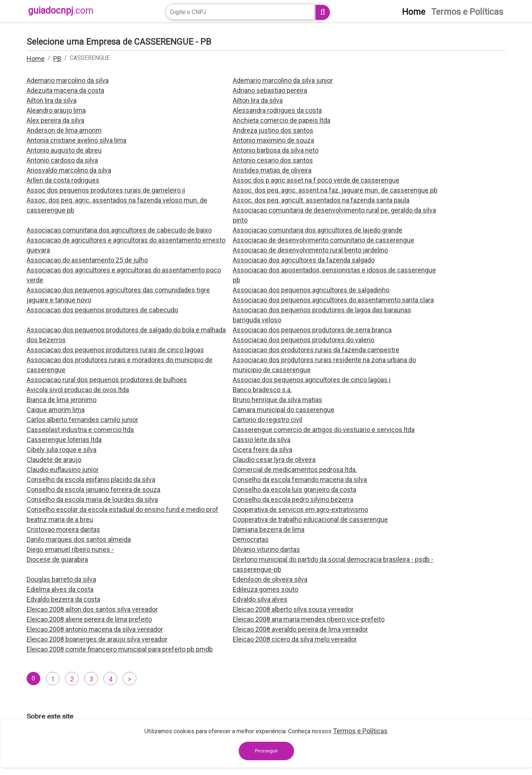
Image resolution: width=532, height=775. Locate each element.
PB (57, 59)
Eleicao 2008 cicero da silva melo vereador (295, 639)
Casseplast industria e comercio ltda (80, 430)
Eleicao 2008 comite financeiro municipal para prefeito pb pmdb (120, 649)
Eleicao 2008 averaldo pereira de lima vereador (300, 629)
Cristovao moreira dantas (63, 529)
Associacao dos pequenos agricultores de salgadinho (311, 290)
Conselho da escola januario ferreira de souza (93, 490)
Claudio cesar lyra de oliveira (274, 460)
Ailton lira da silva (52, 100)
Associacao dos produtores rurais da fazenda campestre (316, 350)
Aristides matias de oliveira (272, 170)
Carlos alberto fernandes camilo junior (82, 420)
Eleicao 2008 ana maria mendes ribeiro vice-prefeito (309, 619)
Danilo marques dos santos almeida (79, 539)
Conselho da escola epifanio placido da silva (91, 480)
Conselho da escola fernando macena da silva (300, 480)
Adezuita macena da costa (65, 90)
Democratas (251, 539)
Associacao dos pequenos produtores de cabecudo (102, 310)
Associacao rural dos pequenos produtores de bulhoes (107, 380)
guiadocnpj (61, 11)
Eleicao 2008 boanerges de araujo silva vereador (97, 639)
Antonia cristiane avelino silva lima (76, 140)
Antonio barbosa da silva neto (276, 150)
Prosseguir (266, 751)
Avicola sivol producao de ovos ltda (78, 390)
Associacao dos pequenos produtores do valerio (303, 340)
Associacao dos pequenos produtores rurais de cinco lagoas (115, 350)
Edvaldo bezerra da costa (63, 599)
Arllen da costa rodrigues (63, 180)
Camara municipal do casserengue (284, 410)
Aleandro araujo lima (56, 110)
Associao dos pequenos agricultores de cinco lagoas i (312, 380)
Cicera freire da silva (262, 450)
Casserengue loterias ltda (64, 440)
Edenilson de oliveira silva (270, 579)
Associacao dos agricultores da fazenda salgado (304, 260)
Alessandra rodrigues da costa (277, 110)
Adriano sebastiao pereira (270, 90)
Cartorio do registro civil (267, 420)
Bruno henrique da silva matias (277, 400)
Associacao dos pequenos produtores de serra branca (312, 330)
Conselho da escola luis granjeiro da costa (294, 490)
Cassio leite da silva (262, 440)
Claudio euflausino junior (63, 470)
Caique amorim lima (56, 410)
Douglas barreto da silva (61, 579)
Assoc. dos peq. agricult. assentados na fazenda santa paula (321, 200)
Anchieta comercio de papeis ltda (282, 120)
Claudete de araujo (54, 460)
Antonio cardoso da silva (62, 160)
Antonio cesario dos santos (273, 160)
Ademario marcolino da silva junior (283, 80)
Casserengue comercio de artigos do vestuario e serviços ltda (324, 430)
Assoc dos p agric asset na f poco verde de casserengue (316, 180)
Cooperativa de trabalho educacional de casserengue (310, 519)
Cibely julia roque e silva (62, 450)
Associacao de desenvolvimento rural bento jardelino (310, 250)
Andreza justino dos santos (273, 130)
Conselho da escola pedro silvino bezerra (293, 499)
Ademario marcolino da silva (68, 80)
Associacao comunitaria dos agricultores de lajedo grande (318, 230)
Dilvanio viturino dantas (266, 549)
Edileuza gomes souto (265, 589)
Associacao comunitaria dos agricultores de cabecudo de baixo (119, 230)
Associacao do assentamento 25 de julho (87, 260)
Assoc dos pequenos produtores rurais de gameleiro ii (106, 190)
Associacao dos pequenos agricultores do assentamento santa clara (333, 300)
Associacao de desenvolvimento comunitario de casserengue (323, 240)
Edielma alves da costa (60, 589)
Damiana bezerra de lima (269, 529)
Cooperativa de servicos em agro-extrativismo (300, 509)
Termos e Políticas (360, 731)
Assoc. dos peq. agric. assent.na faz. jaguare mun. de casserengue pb (335, 190)
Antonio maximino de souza (273, 140)
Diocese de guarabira (57, 559)
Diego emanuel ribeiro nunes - (70, 549)
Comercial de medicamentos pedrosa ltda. (295, 470)
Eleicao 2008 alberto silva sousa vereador (293, 609)
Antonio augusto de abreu (64, 150)
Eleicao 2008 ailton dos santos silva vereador (92, 609)
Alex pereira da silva (55, 120)
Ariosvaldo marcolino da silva (69, 170)
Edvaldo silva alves (260, 599)
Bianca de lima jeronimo (62, 400)
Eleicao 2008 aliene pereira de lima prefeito (89, 619)
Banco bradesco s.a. (262, 390)
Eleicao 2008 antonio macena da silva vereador (95, 629)
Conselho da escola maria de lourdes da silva (92, 499)
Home (36, 59)
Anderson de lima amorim (64, 130)
